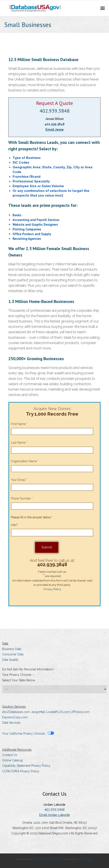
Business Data (12, 649)
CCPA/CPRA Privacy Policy (21, 771)
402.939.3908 (54, 810)
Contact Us (10, 755)
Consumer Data (13, 654)
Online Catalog (12, 760)
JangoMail (38, 712)
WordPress (86, 859)
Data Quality (10, 660)
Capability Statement (16, 766)
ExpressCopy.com (15, 717)
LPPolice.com (80, 712)
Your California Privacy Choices (28, 734)
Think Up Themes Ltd (48, 859)
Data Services (11, 723)
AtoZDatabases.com (16, 712)
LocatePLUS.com (58, 712)
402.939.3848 (54, 111)
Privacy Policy (52, 589)
